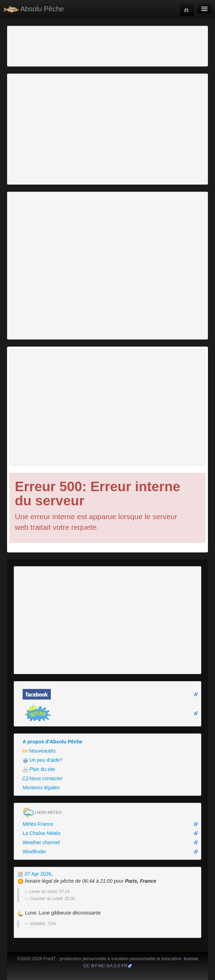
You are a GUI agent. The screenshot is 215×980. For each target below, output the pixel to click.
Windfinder (34, 852)
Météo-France (38, 824)
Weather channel (41, 842)
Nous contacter (43, 779)
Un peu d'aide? (43, 760)
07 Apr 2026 (34, 874)
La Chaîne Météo (41, 833)
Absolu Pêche (34, 9)
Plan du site (39, 769)
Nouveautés (39, 751)
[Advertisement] (48, 45)
